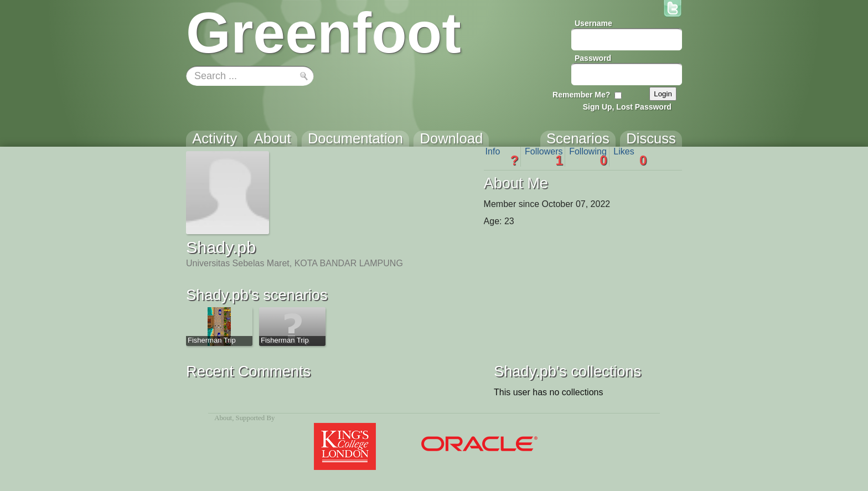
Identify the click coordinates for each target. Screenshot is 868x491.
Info (502, 157)
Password (593, 58)
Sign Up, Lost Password (627, 107)
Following (588, 157)
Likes (630, 157)
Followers (544, 157)
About (223, 418)
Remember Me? (581, 95)
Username (593, 23)
